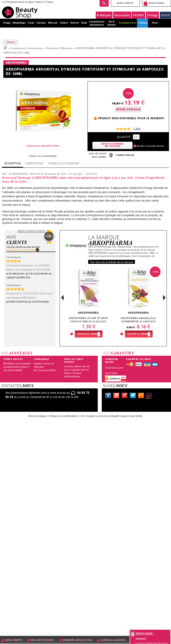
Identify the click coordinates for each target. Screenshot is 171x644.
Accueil (5, 47)
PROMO (138, 15)
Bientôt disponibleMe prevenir (112, 145)
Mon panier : (145, 634)
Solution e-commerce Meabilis (103, 416)
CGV (82, 416)
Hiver (155, 23)
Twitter (134, 396)
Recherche (104, 3)
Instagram (150, 396)
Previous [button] (62, 299)
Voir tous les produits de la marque (112, 262)
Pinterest (125, 396)
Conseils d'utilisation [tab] (63, 164)
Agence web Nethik (132, 416)
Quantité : (124, 137)
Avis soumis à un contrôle (21, 250)
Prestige (152, 15)
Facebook (109, 396)
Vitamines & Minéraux (59, 48)
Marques (104, 15)
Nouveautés (122, 15)
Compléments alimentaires (27, 48)
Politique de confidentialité (63, 416)
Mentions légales (38, 416)
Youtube (117, 396)
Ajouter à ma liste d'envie (150, 146)
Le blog (142, 396)
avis (137, 129)
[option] (88, 303)
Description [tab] (13, 164)
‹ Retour (11, 42)
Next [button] (164, 298)
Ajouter (87, 334)
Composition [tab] (34, 164)
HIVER (165, 15)
